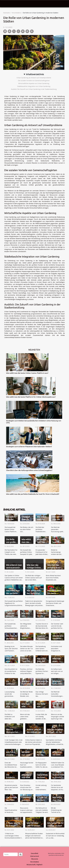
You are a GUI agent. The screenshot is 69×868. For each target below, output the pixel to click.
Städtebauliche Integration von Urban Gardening (34, 86)
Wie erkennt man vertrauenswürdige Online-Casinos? (15, 568)
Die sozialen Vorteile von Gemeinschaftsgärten (34, 81)
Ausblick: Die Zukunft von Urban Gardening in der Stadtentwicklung (34, 89)
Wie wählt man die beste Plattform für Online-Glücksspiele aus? (31, 397)
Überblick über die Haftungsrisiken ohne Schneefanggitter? (29, 470)
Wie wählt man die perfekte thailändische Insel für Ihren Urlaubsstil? (33, 494)
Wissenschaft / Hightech (34, 865)
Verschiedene (16, 13)
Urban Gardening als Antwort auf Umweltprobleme (34, 78)
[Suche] (11, 854)
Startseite (7, 13)
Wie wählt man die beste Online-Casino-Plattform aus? (27, 373)
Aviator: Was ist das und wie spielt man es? (35, 732)
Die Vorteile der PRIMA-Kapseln (11, 800)
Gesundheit (34, 853)
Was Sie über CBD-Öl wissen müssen (33, 826)
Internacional (35, 856)
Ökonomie (35, 859)
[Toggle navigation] (5, 4)
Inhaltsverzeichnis (35, 74)
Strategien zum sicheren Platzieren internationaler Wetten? (29, 447)
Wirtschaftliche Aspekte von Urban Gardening (34, 83)
